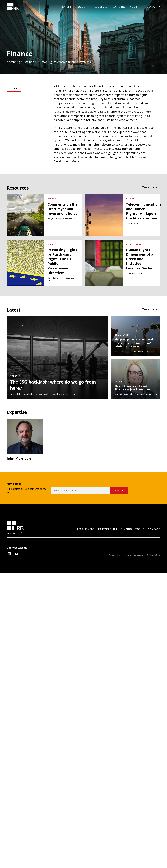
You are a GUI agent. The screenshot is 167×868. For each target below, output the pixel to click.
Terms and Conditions (134, 555)
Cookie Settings (154, 555)
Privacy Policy (114, 555)
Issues (15, 88)
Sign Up (119, 491)
